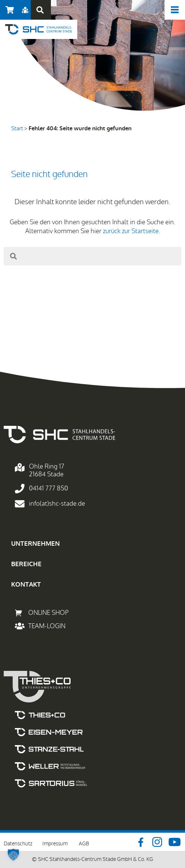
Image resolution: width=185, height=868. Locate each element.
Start (17, 128)
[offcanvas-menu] (175, 10)
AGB (84, 844)
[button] (40, 10)
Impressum (55, 844)
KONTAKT (26, 585)
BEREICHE (26, 564)
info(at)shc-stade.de (57, 504)
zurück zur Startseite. (132, 231)
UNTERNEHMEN (35, 544)
